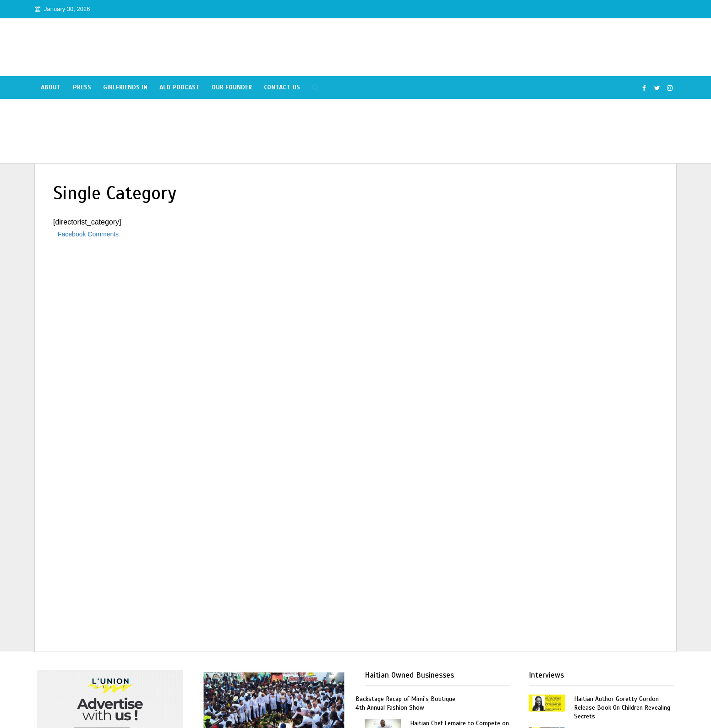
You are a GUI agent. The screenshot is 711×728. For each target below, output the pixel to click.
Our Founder (232, 87)
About (51, 87)
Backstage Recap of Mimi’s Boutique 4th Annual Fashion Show (405, 703)
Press (82, 87)
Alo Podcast (180, 87)
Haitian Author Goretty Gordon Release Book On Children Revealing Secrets (622, 708)
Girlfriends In (125, 87)
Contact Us (282, 87)
